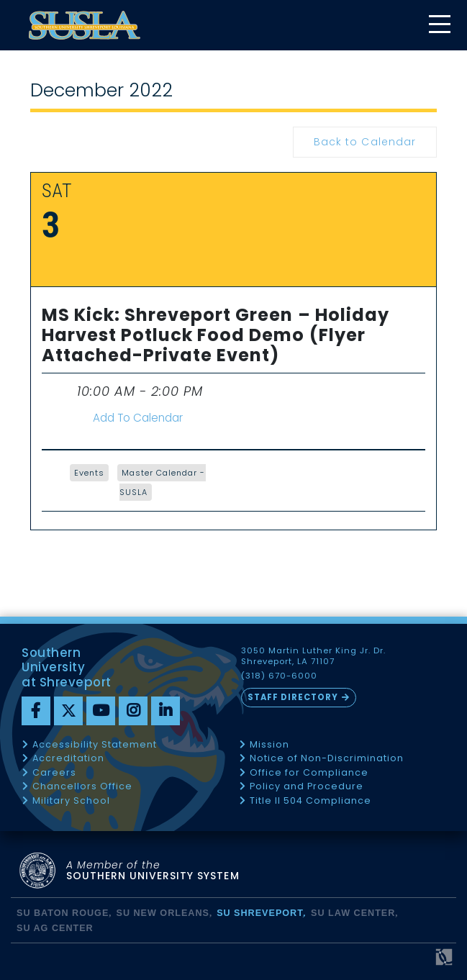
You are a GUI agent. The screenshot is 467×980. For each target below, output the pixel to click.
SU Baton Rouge (63, 913)
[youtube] (101, 711)
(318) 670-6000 (279, 676)
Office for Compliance (309, 773)
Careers (54, 773)
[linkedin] (166, 711)
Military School (71, 801)
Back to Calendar (364, 142)
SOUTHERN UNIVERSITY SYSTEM (153, 871)
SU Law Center (353, 913)
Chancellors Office (82, 787)
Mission (269, 745)
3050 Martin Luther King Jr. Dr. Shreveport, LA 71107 (314, 656)
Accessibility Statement (95, 745)
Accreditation (68, 759)
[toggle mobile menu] (439, 26)
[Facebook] (36, 711)
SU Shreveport (260, 913)
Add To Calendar (138, 418)
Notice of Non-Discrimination (327, 759)
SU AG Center (55, 928)
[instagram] (133, 711)
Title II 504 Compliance (310, 801)
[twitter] (68, 711)
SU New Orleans (162, 913)
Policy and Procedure (307, 787)
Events (89, 473)
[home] (85, 25)
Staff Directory (293, 697)
